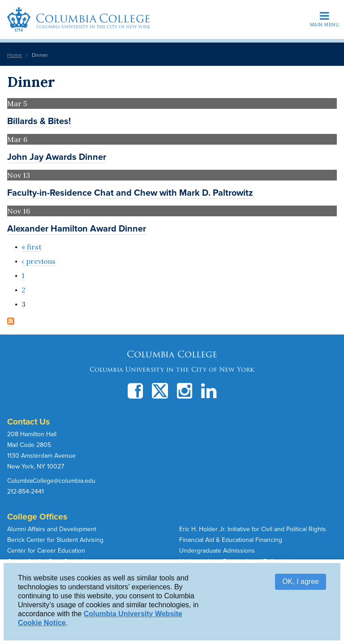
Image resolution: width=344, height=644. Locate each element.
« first (32, 247)
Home (15, 55)
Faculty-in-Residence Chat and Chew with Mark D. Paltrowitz (130, 193)
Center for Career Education (46, 551)
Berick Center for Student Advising (55, 540)
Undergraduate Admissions (217, 551)
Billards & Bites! (39, 121)
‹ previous (39, 261)
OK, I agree (301, 582)
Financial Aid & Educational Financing (231, 540)
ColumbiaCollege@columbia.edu (51, 481)
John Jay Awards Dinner (57, 157)
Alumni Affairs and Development (52, 529)
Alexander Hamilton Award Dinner (77, 229)
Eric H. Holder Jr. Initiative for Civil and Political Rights (253, 529)
